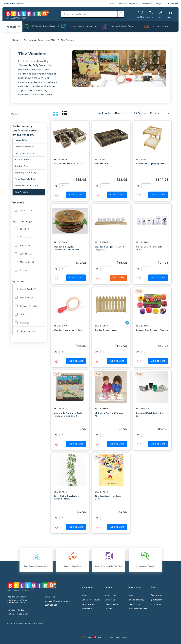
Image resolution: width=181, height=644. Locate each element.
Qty (55, 186)
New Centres (88, 605)
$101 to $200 (26, 246)
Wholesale (147, 4)
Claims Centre (111, 605)
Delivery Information (138, 609)
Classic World (28, 289)
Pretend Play (21, 141)
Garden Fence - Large (106, 330)
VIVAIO (25, 323)
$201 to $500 (26, 254)
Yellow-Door (28, 332)
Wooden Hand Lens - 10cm (68, 330)
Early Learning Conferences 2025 (40, 40)
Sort (137, 113)
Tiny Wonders (68, 40)
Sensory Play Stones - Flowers (152, 330)
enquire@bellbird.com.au (57, 601)
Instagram (156, 600)
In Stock (26, 211)
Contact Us (110, 600)
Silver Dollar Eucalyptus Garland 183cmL (66, 498)
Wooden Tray (102, 164)
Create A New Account (14, 4)
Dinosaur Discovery (24, 147)
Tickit (24, 315)
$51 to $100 (26, 238)
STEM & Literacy (23, 160)
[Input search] (89, 14)
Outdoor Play (21, 166)
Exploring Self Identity (26, 173)
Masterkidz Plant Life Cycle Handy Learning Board (68, 415)
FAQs (159, 4)
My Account (110, 596)
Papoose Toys (28, 306)
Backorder (118, 278)
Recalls (108, 609)
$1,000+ (24, 271)
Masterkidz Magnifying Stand (151, 164)
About (111, 4)
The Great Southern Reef (27, 186)
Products (12, 27)
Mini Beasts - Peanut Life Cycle (149, 248)
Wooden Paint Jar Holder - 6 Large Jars (110, 248)
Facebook (156, 596)
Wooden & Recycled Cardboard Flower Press (66, 248)
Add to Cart (76, 195)
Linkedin (156, 605)
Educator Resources (128, 4)
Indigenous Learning (25, 153)
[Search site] (121, 14)
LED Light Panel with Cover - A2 (110, 415)
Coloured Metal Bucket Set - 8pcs (151, 415)
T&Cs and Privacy (136, 600)
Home (15, 40)
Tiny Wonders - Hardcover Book (109, 498)
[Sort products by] (155, 114)
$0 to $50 (24, 229)
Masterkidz (27, 298)
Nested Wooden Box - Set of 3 (70, 164)
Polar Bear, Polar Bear (25, 179)
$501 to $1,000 (27, 262)
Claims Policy (134, 605)
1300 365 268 (172, 4)
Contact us (50, 597)
